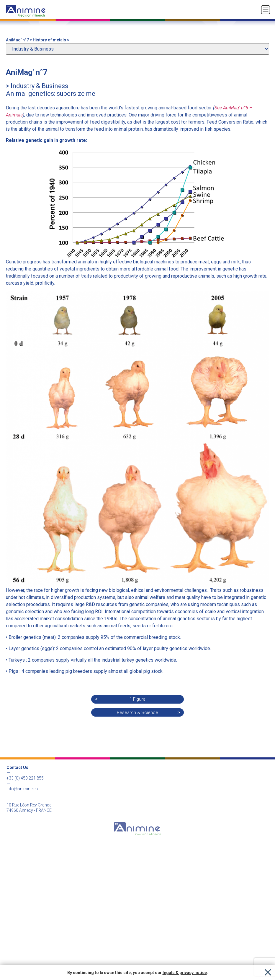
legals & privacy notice (185, 973)
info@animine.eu (22, 789)
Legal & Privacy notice (138, 870)
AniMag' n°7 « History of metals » (37, 40)
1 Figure (137, 699)
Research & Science (137, 712)
